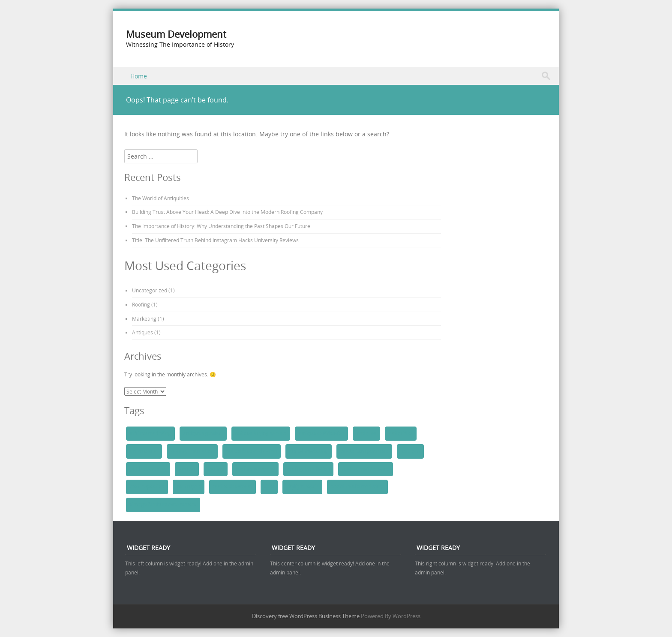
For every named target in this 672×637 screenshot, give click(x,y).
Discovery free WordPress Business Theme (306, 616)
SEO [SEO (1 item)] (269, 487)
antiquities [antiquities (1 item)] (401, 433)
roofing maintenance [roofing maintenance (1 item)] (366, 469)
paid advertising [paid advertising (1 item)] (148, 469)
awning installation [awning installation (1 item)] (192, 451)
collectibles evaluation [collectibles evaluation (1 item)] (252, 451)
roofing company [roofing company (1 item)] (255, 469)
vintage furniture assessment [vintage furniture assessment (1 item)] (163, 505)
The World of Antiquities (160, 198)
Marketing (144, 318)
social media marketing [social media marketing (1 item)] (357, 487)
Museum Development (176, 34)
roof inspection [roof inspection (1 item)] (147, 487)
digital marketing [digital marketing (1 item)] (308, 451)
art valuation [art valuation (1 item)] (144, 451)
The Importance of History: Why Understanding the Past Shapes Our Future (221, 226)
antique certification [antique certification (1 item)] (321, 433)
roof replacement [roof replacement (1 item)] (232, 487)
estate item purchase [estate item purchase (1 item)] (364, 451)
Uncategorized (150, 290)
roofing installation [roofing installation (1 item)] (309, 469)
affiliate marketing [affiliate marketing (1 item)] (150, 433)
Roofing (141, 304)
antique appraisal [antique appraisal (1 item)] (203, 433)
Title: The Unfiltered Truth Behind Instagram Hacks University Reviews (215, 240)
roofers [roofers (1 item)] (187, 469)
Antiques (142, 332)
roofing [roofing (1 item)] (216, 469)
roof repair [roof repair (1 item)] (188, 487)
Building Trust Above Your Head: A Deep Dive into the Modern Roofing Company (227, 212)
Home (139, 76)
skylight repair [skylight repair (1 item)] (302, 487)
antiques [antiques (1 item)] (366, 433)
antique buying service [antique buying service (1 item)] (261, 433)
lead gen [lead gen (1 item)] (410, 451)
